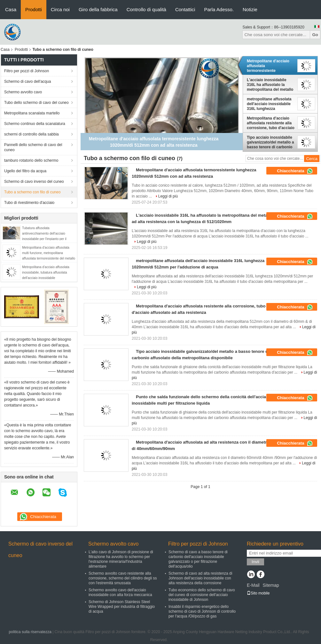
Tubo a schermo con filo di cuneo (32, 192)
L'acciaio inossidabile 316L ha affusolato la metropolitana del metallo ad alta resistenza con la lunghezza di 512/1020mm (270, 85)
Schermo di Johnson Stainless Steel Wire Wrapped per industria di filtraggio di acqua (122, 607)
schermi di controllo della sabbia (31, 134)
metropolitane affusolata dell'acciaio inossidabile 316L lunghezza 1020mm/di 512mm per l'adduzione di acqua (269, 104)
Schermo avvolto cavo (23, 92)
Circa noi (60, 9)
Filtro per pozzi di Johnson (27, 71)
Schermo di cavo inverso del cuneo (34, 182)
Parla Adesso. (219, 9)
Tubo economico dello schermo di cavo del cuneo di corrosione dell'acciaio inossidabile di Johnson (202, 595)
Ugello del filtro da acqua (25, 171)
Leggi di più (168, 196)
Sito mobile (258, 593)
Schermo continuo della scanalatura (35, 124)
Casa (11, 9)
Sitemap (271, 585)
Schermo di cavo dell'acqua (27, 81)
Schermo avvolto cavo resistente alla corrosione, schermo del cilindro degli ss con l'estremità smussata (123, 578)
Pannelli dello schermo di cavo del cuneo (33, 147)
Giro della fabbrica (98, 9)
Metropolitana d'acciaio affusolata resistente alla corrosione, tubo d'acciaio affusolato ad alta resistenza (271, 123)
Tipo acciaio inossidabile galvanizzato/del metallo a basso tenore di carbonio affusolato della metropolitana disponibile (270, 142)
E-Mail (253, 585)
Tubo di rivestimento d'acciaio (29, 203)
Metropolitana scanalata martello (32, 113)
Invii (255, 562)
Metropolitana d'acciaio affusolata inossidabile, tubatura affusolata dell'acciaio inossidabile (46, 272)
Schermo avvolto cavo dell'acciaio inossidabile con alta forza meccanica (120, 592)
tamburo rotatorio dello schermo (31, 160)
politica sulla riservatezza (30, 632)
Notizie (250, 9)
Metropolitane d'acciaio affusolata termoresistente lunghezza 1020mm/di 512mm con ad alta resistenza (268, 66)
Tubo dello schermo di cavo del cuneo (36, 103)
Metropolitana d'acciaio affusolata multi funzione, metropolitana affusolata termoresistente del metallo (49, 253)
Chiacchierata (295, 171)
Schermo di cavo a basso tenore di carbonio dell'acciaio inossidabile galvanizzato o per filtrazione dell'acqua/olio (198, 559)
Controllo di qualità (146, 9)
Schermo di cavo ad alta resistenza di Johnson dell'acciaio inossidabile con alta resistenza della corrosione (200, 578)
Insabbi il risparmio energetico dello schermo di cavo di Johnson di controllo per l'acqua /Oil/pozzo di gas (202, 611)
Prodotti (34, 9)
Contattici (185, 9)
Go (315, 35)
